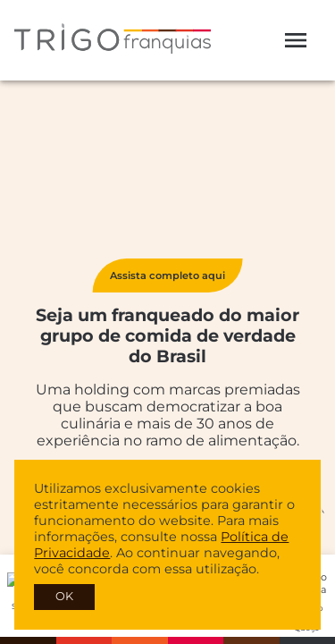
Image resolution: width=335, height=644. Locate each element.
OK (64, 596)
